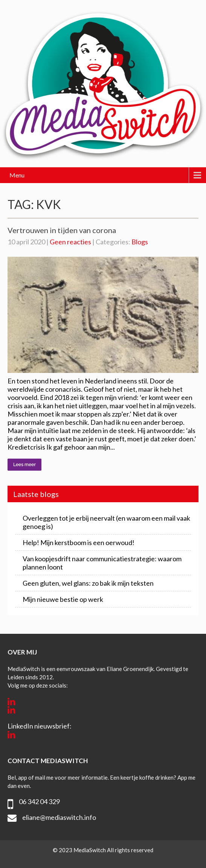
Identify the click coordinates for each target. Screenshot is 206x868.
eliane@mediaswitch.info (59, 817)
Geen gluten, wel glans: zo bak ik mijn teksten (88, 583)
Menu (17, 175)
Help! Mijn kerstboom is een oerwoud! (79, 542)
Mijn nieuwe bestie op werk (63, 599)
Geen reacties (70, 242)
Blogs (140, 242)
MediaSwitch (90, 850)
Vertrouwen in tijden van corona (62, 230)
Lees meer (24, 465)
